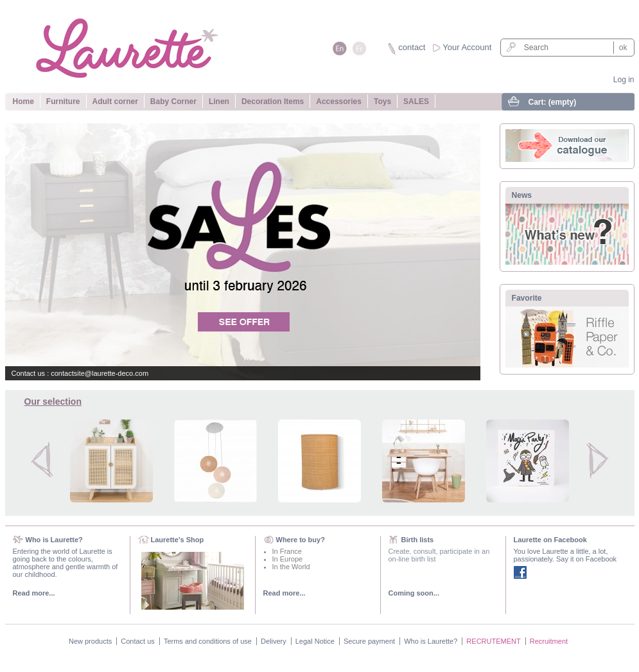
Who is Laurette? (431, 641)
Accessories (339, 102)
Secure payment (369, 641)
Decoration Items (273, 102)
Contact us (138, 641)
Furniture (63, 102)
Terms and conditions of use (208, 641)
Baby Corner (173, 102)
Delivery (274, 641)
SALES (416, 102)
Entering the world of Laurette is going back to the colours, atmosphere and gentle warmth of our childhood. (66, 563)
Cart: (553, 102)
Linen (219, 102)
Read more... (34, 593)
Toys (382, 102)
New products (90, 641)
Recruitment (549, 641)
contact (412, 47)
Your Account (467, 47)
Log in (624, 80)
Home (23, 102)
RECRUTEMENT (493, 641)
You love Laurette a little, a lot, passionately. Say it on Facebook (565, 555)
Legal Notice (315, 641)
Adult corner (115, 102)
